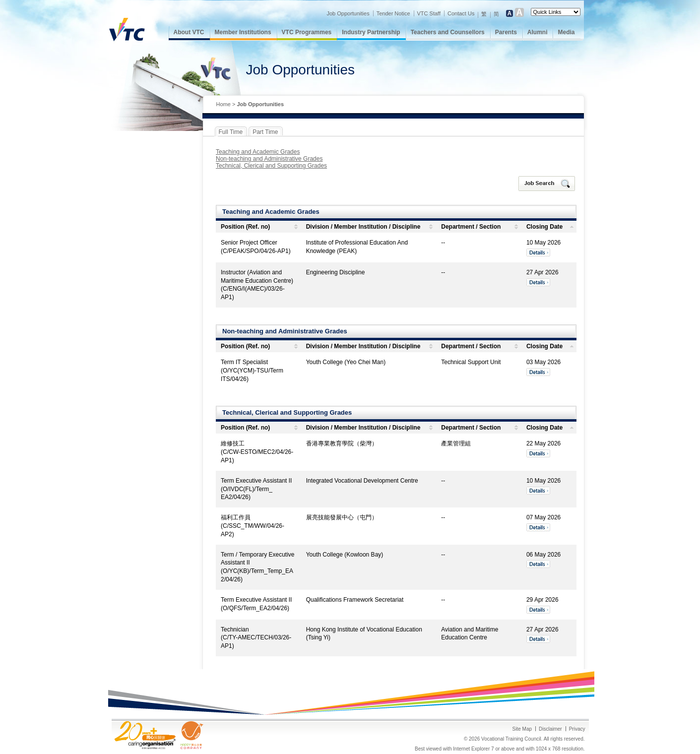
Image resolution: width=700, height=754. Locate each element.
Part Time (265, 132)
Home (223, 104)
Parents (506, 32)
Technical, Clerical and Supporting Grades (271, 166)
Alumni (538, 32)
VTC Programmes (307, 32)
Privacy (577, 729)
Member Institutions (243, 32)
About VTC (189, 32)
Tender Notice (393, 13)
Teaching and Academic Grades (258, 152)
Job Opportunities (348, 13)
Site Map (522, 729)
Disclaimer (550, 729)
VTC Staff (429, 13)
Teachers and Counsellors (448, 32)
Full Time (231, 132)
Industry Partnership (371, 32)
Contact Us (461, 13)
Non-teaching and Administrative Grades (269, 159)
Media (566, 32)
